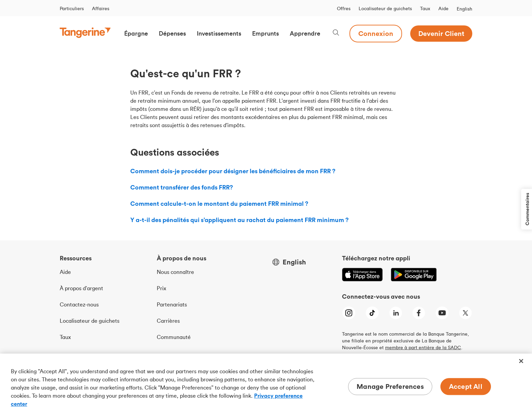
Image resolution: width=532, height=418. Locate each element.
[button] (136, 34)
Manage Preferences (390, 386)
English (464, 9)
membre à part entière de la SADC (423, 347)
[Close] (521, 361)
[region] (266, 386)
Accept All (466, 386)
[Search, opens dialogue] (336, 33)
